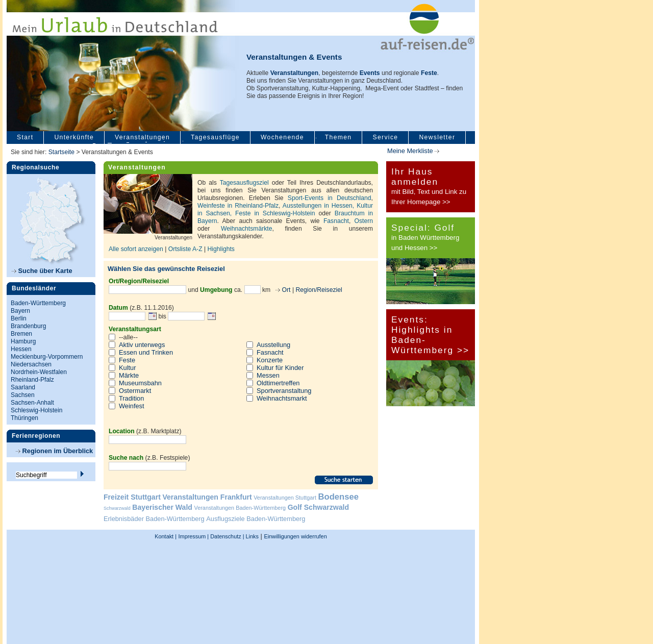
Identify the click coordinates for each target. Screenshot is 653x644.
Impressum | (194, 536)
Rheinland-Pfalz (32, 380)
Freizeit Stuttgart (132, 497)
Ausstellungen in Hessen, (320, 206)
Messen (268, 375)
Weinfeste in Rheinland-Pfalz (238, 206)
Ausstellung (273, 345)
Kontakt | (166, 536)
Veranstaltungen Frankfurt (207, 497)
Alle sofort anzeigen (136, 249)
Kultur (127, 368)
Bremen (21, 334)
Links (252, 536)
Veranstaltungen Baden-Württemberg (240, 508)
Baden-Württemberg (38, 303)
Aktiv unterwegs (142, 345)
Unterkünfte (74, 137)
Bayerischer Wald (162, 507)
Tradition (131, 398)
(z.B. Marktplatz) (145, 431)
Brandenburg (28, 326)
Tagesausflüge (215, 137)
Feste (127, 360)
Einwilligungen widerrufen (295, 536)
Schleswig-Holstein (36, 410)
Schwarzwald (117, 508)
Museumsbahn (140, 383)
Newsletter (437, 137)
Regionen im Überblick (54, 451)
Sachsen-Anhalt (32, 403)
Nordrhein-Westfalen (39, 372)
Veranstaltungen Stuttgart (285, 498)
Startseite (61, 152)
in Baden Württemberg (425, 238)
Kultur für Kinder (280, 368)
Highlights (221, 249)
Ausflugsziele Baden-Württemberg (256, 519)
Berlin (19, 318)
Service (385, 137)
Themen (338, 137)
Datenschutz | (226, 536)
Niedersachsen (31, 364)
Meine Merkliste (413, 151)
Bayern (20, 311)
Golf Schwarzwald (318, 507)
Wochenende (282, 137)
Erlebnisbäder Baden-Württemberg (154, 519)
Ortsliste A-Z (186, 249)
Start (25, 137)
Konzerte (270, 360)
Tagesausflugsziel (244, 183)
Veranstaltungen (142, 137)
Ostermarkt (135, 391)
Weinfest (132, 406)
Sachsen (23, 395)
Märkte (129, 375)
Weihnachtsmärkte (246, 229)
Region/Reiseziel (319, 290)
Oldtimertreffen (278, 383)
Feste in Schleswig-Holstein (275, 213)
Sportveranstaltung (284, 391)
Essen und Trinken (146, 352)
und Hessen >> (414, 248)
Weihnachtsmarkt (282, 398)
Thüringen (24, 418)
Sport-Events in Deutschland (330, 198)
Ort (285, 290)
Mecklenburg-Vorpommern (47, 357)
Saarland (23, 387)
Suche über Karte (42, 271)
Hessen (21, 349)
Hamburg (23, 341)
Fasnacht (336, 221)
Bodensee (338, 497)
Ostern (364, 221)
